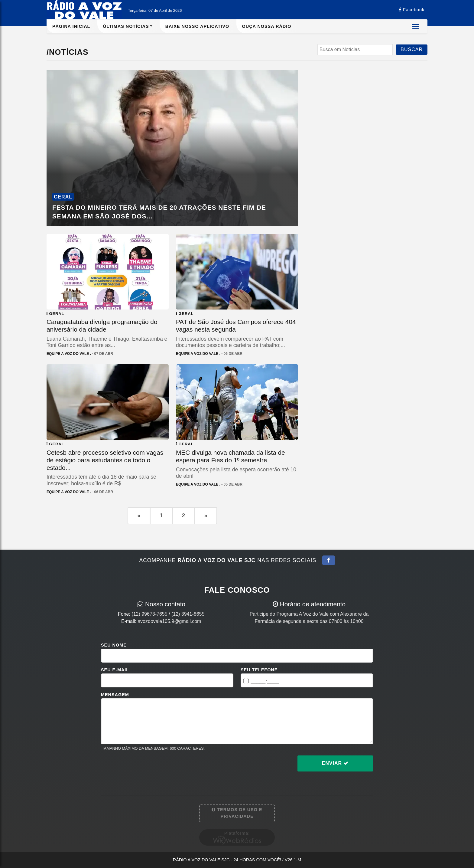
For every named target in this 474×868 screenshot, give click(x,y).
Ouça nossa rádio (267, 26)
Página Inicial (71, 26)
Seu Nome (114, 645)
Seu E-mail (115, 670)
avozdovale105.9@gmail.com (169, 621)
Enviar (335, 763)
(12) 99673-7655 (149, 614)
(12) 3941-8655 (188, 614)
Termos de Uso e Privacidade (237, 813)
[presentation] (147, 768)
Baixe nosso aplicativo (197, 26)
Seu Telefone (259, 670)
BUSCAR (412, 49)
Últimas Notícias (126, 26)
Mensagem (115, 695)
